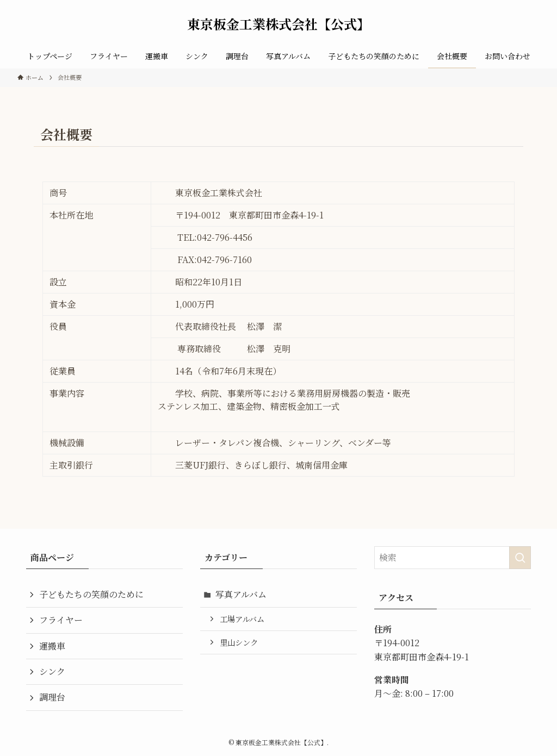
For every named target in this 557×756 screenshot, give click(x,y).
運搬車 (52, 646)
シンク (52, 671)
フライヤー (61, 620)
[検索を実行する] (520, 558)
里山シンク (239, 642)
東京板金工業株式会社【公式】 (278, 24)
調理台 (52, 697)
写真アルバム (241, 594)
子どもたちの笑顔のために (91, 594)
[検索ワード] (453, 558)
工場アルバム (242, 619)
